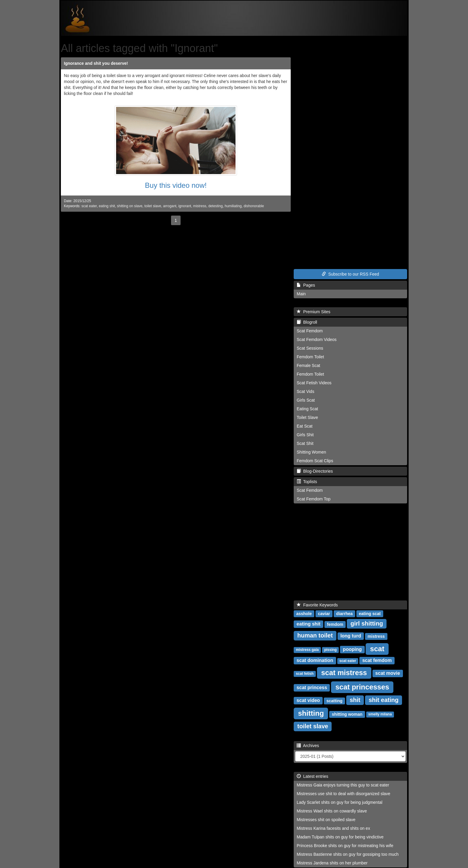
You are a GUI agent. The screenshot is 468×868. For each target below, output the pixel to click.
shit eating (384, 700)
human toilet (315, 635)
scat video (308, 700)
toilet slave (153, 206)
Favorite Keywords (317, 605)
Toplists (307, 482)
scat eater (89, 206)
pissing (330, 650)
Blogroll (307, 322)
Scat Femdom (310, 331)
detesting (215, 206)
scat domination (315, 660)
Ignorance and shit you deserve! (96, 63)
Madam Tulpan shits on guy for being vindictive (340, 837)
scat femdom (377, 660)
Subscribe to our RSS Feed (350, 274)
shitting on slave (130, 206)
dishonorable (254, 206)
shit (355, 700)
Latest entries (312, 776)
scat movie (388, 673)
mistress (200, 206)
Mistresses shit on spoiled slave (326, 820)
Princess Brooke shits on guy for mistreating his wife (345, 846)
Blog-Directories (315, 471)
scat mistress (344, 672)
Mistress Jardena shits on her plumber (332, 863)
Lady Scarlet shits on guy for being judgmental (340, 802)
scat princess (312, 688)
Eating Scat (307, 409)
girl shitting (367, 623)
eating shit (107, 206)
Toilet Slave (307, 417)
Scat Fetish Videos (314, 383)
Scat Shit (305, 443)
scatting (335, 700)
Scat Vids (305, 391)
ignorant (185, 206)
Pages (306, 285)
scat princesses (362, 687)
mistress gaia (307, 650)
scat (377, 648)
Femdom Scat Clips (315, 461)
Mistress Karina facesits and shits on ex (333, 828)
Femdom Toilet (310, 357)
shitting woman (347, 714)
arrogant (170, 206)
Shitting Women (311, 452)
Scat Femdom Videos (317, 339)
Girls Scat (306, 400)
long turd (351, 636)
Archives (308, 746)
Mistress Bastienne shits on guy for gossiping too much (348, 854)
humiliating (233, 206)
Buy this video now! (176, 185)
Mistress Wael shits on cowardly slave (332, 811)
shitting (311, 713)
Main (301, 294)
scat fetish (305, 674)
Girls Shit (305, 435)
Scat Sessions (310, 348)
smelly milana (380, 714)
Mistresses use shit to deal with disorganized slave (344, 794)
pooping (352, 649)
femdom (335, 624)
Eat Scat (305, 426)
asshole (304, 613)
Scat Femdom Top (314, 499)
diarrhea (344, 613)
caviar (324, 613)
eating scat (370, 613)
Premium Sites (314, 312)
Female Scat (308, 365)
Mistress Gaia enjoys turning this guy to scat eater (343, 785)
